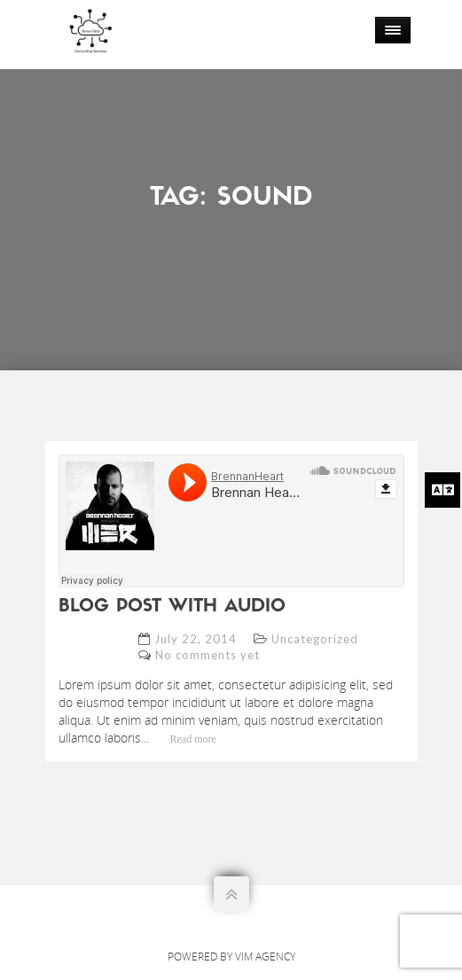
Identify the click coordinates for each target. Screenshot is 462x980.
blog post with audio (172, 607)
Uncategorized (315, 639)
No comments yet (208, 655)
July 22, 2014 (196, 639)
